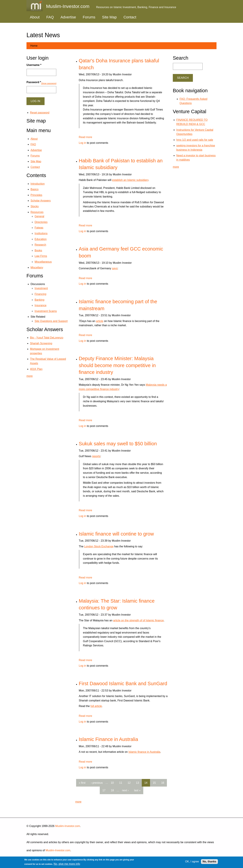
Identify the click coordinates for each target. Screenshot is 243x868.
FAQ (50, 17)
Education (41, 239)
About (35, 17)
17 (104, 790)
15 (154, 783)
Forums (89, 17)
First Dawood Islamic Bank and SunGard (123, 684)
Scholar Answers (41, 201)
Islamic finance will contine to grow (116, 534)
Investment (41, 288)
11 (121, 783)
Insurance (40, 305)
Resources (37, 212)
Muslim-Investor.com (68, 826)
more (78, 802)
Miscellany (37, 268)
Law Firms (41, 256)
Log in (83, 143)
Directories (41, 222)
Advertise (68, 17)
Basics (35, 189)
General (39, 216)
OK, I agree (192, 861)
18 (112, 790)
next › (125, 790)
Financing (40, 294)
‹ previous (97, 783)
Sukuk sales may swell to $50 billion (118, 444)
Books (38, 250)
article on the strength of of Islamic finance (138, 620)
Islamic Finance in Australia (108, 739)
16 (163, 783)
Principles (36, 195)
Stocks (35, 206)
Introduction (38, 184)
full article (96, 706)
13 (138, 783)
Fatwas (39, 228)
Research (40, 245)
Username (34, 65)
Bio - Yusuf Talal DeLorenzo (47, 338)
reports (96, 456)
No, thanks (209, 861)
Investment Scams (46, 311)
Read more (85, 137)
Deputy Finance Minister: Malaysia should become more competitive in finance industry (117, 365)
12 (129, 783)
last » (137, 790)
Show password (49, 83)
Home (34, 46)
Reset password (40, 113)
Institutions (41, 233)
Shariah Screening (41, 343)
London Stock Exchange (99, 546)
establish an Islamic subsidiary (130, 180)
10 (112, 783)
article (100, 321)
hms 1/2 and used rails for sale (195, 140)
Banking (39, 300)
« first (82, 783)
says (115, 268)
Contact (130, 17)
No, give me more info (67, 864)
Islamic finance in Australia (144, 752)
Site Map (109, 17)
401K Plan (36, 369)
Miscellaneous (43, 262)
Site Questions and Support (51, 321)
